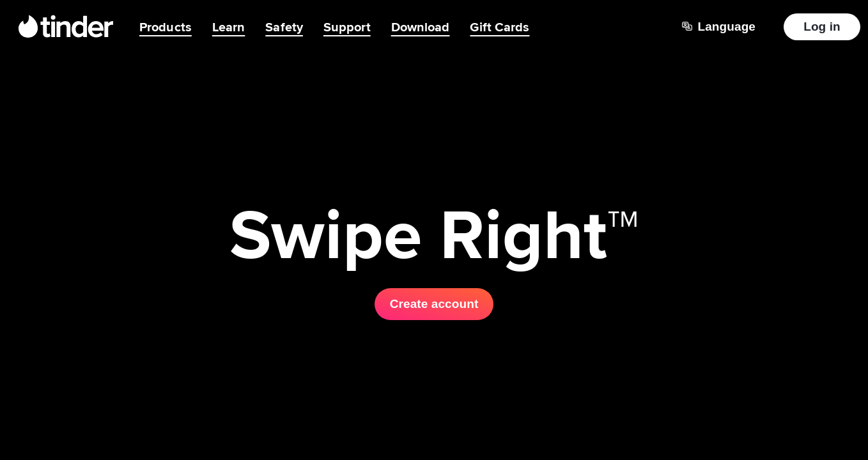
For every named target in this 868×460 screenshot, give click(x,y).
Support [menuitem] (347, 27)
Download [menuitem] (421, 27)
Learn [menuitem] (229, 27)
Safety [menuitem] (284, 27)
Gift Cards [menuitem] (500, 27)
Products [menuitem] (166, 27)
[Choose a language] (719, 27)
